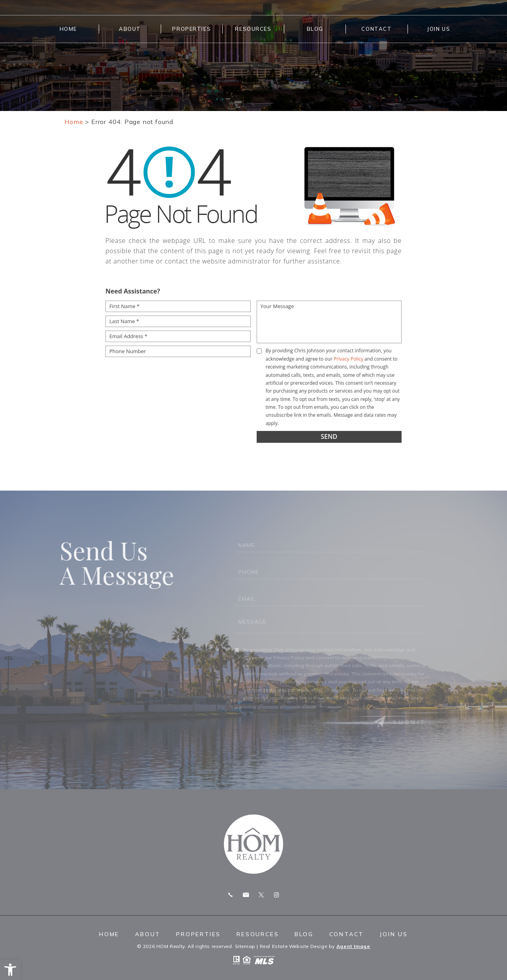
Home (68, 29)
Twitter (261, 895)
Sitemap (245, 946)
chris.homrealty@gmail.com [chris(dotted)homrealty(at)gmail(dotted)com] (246, 895)
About (130, 29)
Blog (315, 29)
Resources (253, 29)
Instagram (276, 895)
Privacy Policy (348, 359)
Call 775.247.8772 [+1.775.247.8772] (230, 895)
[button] (10, 970)
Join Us (438, 29)
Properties (192, 29)
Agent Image (353, 946)
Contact (376, 29)
